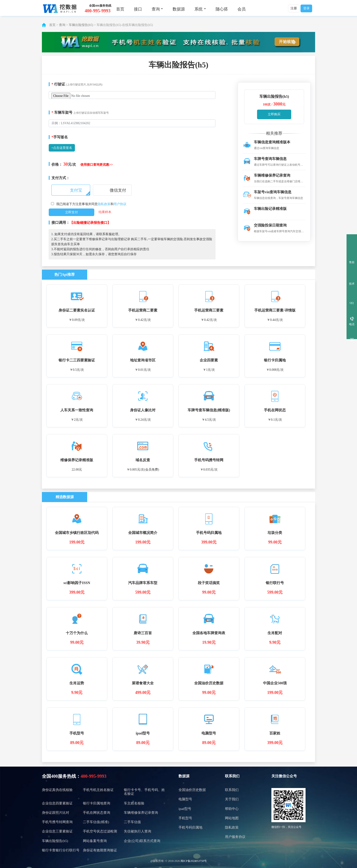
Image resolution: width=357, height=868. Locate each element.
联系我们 (232, 776)
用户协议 (120, 204)
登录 (306, 8)
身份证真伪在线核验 (57, 790)
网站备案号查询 (95, 841)
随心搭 (222, 9)
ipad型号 (185, 809)
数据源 (179, 9)
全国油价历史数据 (192, 790)
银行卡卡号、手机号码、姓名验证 (144, 792)
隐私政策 (104, 204)
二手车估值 (132, 822)
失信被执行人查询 (138, 831)
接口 (138, 9)
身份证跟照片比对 (56, 813)
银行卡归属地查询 (97, 803)
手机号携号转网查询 (57, 822)
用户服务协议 (235, 837)
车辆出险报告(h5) (81, 25)
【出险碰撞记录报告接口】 (90, 223)
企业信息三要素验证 (57, 831)
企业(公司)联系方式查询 (142, 841)
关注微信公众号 (284, 776)
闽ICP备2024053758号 (194, 861)
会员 (242, 9)
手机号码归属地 (190, 827)
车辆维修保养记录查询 (141, 813)
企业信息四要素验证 (57, 803)
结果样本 (105, 212)
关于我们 (232, 799)
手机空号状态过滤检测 (100, 831)
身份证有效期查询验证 (100, 850)
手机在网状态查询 (97, 813)
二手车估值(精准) (96, 822)
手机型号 (185, 818)
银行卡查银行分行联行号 (61, 850)
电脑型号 (185, 799)
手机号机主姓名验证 (98, 790)
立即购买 (274, 114)
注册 (294, 8)
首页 (120, 9)
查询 (62, 25)
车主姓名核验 (134, 803)
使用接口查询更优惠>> (97, 165)
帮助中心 (232, 809)
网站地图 (232, 818)
